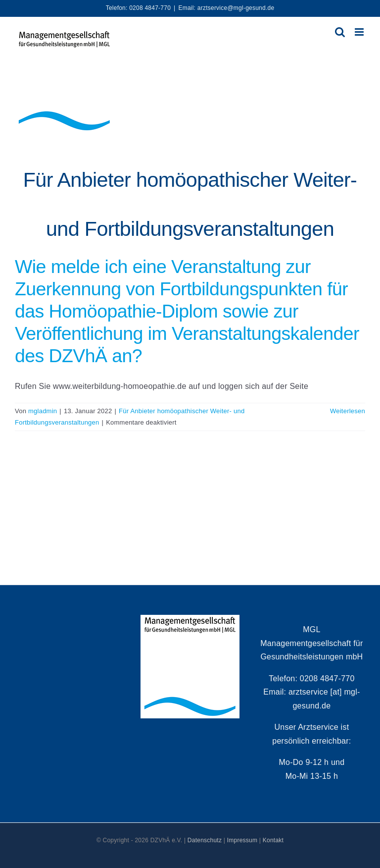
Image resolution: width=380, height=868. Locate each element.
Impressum (242, 840)
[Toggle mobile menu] (360, 32)
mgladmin (43, 411)
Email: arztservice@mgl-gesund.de (226, 8)
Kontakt (273, 840)
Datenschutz (205, 840)
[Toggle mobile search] (340, 32)
